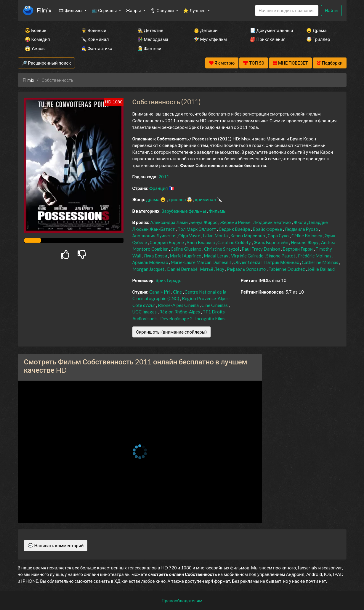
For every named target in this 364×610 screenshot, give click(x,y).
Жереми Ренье (236, 222)
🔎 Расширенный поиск (46, 63)
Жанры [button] (134, 10)
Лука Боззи (156, 256)
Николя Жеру (305, 242)
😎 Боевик (36, 30)
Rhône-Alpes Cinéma (179, 305)
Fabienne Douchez (287, 269)
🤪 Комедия (37, 39)
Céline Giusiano (186, 249)
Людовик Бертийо (272, 222)
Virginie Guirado (248, 256)
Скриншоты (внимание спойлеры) (172, 332)
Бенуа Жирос (204, 222)
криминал (206, 199)
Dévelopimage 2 (177, 318)
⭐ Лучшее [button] (195, 10)
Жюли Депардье (311, 222)
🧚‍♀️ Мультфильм (210, 39)
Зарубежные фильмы (184, 211)
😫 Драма (316, 30)
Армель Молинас (151, 262)
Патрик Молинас (282, 262)
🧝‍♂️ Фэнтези (149, 48)
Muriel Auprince (186, 256)
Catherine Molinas (320, 262)
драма (153, 199)
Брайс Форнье (268, 229)
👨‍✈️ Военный (94, 30)
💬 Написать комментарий (56, 545)
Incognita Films (210, 318)
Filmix (44, 10)
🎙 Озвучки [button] (162, 10)
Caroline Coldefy (235, 242)
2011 (164, 177)
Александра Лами (169, 222)
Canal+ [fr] (160, 292)
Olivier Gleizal (248, 262)
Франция (159, 188)
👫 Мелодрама (153, 39)
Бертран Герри (298, 249)
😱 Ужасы (35, 48)
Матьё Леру (213, 269)
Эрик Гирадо (169, 280)
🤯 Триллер (318, 39)
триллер (178, 199)
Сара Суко (279, 236)
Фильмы (218, 211)
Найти (331, 10)
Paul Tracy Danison (261, 249)
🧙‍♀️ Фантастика (97, 48)
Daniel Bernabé (183, 269)
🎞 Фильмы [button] (71, 10)
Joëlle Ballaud (321, 269)
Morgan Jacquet (149, 269)
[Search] (287, 11)
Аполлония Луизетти (154, 236)
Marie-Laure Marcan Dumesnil (201, 262)
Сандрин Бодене (167, 242)
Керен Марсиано (248, 236)
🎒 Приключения (268, 39)
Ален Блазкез (201, 242)
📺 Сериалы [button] (105, 10)
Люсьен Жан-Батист (154, 229)
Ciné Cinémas (215, 305)
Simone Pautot (281, 256)
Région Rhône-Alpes (180, 312)
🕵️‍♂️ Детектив (150, 30)
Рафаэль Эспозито (247, 269)
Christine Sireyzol (222, 249)
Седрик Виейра (235, 229)
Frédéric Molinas (315, 256)
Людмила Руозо (302, 229)
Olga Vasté (190, 236)
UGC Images (145, 312)
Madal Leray (217, 256)
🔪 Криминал (95, 39)
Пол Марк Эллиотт (197, 229)
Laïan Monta (216, 236)
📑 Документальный (270, 30)
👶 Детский (206, 30)
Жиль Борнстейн (271, 242)
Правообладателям (182, 601)
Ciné (178, 292)
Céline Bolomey (307, 236)
